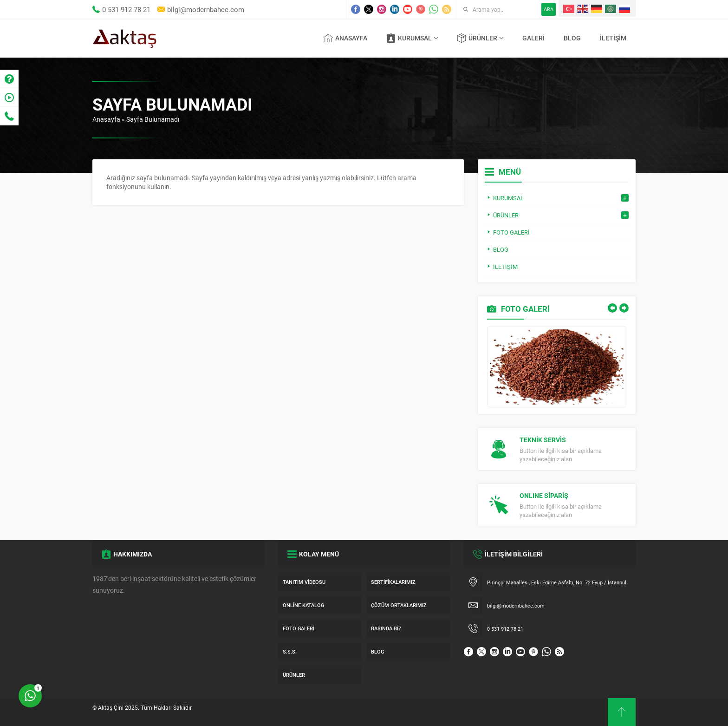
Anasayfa (106, 119)
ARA (549, 9)
